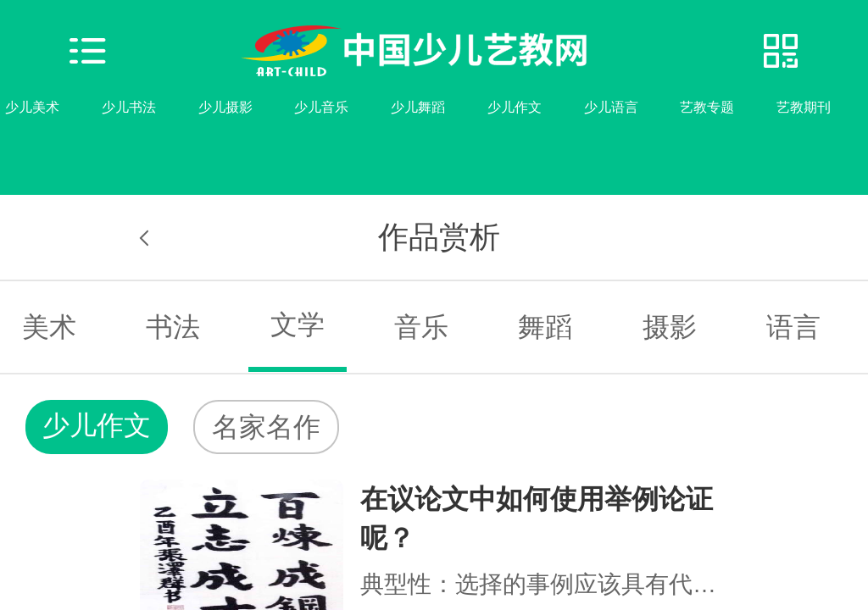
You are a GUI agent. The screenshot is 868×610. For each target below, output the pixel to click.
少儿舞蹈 (418, 107)
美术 (49, 327)
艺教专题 (707, 107)
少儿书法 (129, 107)
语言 (793, 327)
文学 (298, 324)
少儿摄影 (225, 107)
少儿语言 (611, 107)
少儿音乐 (321, 107)
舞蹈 (545, 327)
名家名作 (266, 427)
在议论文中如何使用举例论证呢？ (537, 518)
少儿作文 (515, 107)
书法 (173, 327)
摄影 (670, 327)
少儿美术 (32, 107)
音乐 (421, 327)
